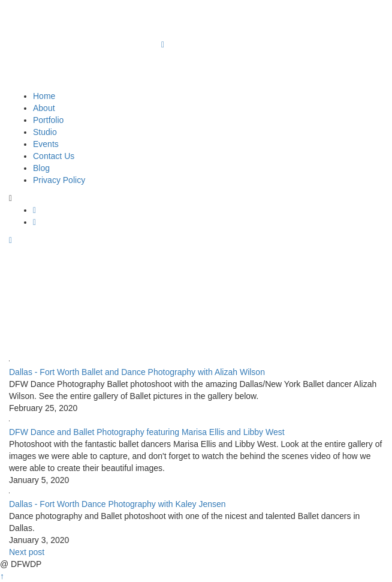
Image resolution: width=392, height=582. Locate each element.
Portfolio (48, 120)
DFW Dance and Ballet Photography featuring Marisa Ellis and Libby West (147, 432)
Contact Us (54, 156)
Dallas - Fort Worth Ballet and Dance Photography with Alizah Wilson (137, 372)
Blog (41, 168)
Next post (27, 552)
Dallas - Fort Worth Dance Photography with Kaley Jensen (117, 504)
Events (46, 144)
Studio (45, 132)
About (44, 108)
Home (44, 96)
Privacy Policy (59, 180)
